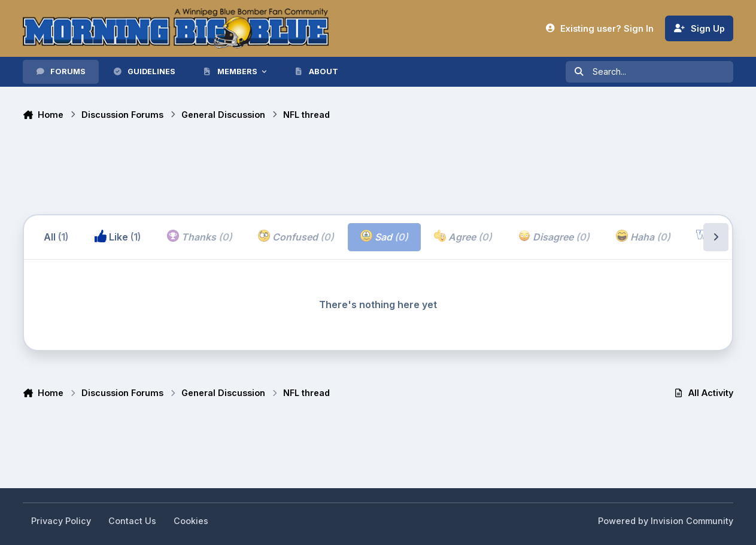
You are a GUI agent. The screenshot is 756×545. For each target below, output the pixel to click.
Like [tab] (118, 236)
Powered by (666, 521)
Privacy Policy (61, 521)
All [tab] (56, 237)
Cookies (191, 521)
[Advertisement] (241, 169)
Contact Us (132, 521)
